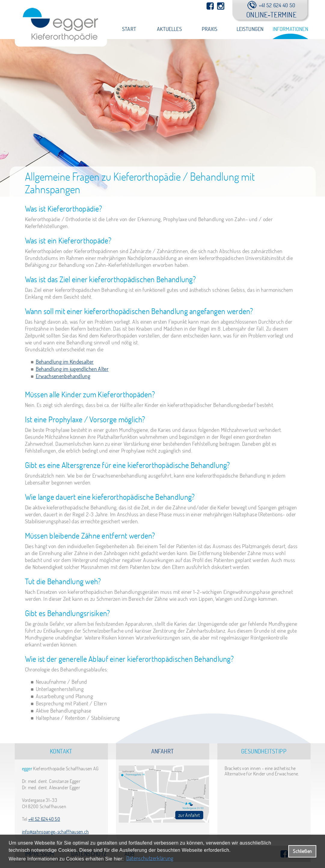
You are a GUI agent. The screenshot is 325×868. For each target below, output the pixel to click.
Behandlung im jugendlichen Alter (72, 369)
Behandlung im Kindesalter (65, 362)
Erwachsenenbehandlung (63, 376)
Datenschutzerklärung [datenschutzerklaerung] (150, 858)
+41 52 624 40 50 (44, 819)
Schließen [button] (302, 851)
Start (129, 29)
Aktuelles (169, 29)
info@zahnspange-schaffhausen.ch (55, 832)
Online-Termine (271, 15)
